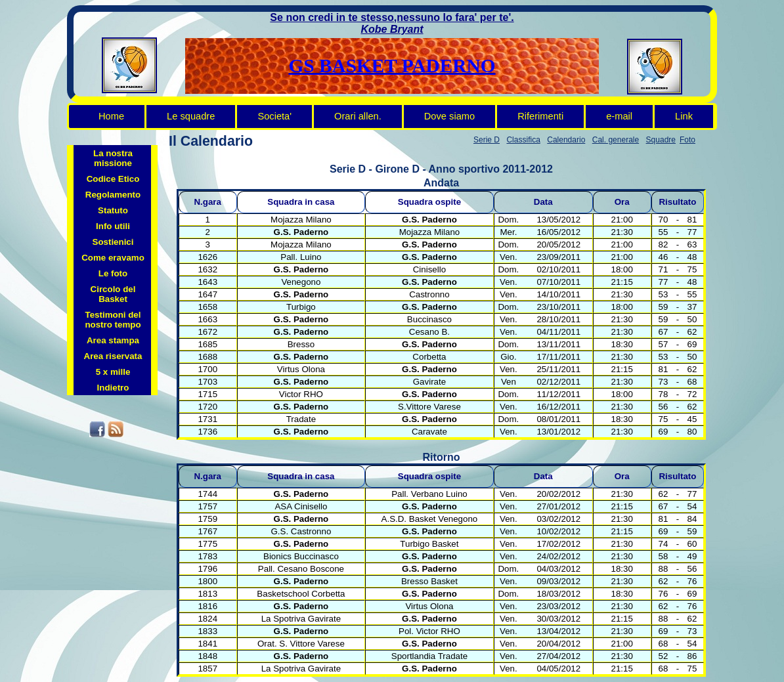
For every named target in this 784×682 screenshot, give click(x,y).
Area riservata (113, 356)
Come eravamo (113, 258)
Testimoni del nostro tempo (113, 320)
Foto (687, 140)
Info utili (113, 226)
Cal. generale (616, 140)
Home (111, 116)
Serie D (487, 140)
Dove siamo (449, 116)
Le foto (113, 273)
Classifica (523, 140)
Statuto (113, 210)
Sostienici (113, 242)
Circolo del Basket (113, 294)
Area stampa (113, 340)
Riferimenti (540, 116)
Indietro (113, 388)
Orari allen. (358, 116)
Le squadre (191, 116)
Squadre (661, 140)
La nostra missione (113, 158)
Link (684, 116)
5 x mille (113, 372)
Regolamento (113, 195)
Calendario (566, 140)
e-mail (619, 116)
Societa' (274, 116)
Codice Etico (113, 179)
